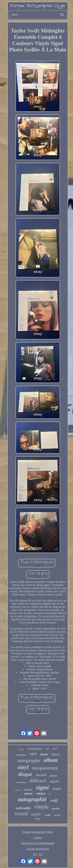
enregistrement (45, 768)
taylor (36, 814)
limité (44, 754)
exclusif (18, 790)
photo (28, 794)
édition (41, 794)
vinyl (23, 767)
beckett (41, 775)
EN (35, 854)
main (57, 789)
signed (54, 781)
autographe (29, 760)
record (21, 814)
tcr (50, 794)
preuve (54, 776)
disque (25, 774)
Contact (38, 838)
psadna (56, 809)
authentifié (23, 808)
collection (28, 790)
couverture (21, 755)
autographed (34, 749)
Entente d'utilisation (38, 849)
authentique (21, 782)
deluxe (56, 754)
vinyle (41, 807)
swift (54, 800)
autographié (32, 799)
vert (47, 749)
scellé (47, 815)
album (51, 760)
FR (41, 854)
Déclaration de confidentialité (38, 843)
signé (42, 787)
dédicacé (38, 781)
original (21, 749)
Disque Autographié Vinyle (38, 832)
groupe (57, 815)
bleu (38, 819)
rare (33, 754)
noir (55, 748)
